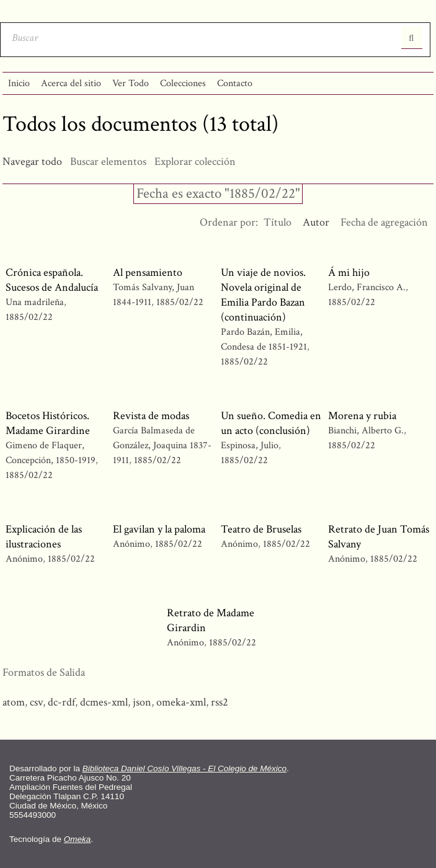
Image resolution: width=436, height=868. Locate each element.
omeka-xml (181, 702)
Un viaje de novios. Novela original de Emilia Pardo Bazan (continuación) (263, 295)
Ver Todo (131, 83)
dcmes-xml (104, 702)
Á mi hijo (349, 272)
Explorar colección (195, 162)
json (142, 702)
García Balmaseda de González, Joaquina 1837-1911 (162, 445)
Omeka (78, 839)
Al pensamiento (148, 272)
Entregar (412, 38)
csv (36, 702)
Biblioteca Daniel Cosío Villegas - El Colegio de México (185, 768)
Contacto (235, 83)
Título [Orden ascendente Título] (278, 222)
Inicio (19, 83)
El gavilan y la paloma (159, 529)
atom (14, 702)
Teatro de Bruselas (261, 529)
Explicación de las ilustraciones (44, 537)
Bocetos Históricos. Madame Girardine (48, 423)
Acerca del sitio (71, 83)
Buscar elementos (108, 162)
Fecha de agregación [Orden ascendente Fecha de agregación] (384, 222)
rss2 (220, 702)
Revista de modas (151, 416)
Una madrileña (35, 302)
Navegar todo (32, 162)
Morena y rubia (362, 416)
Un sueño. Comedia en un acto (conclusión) (271, 423)
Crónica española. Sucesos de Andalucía (52, 280)
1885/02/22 (29, 317)
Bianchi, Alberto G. (367, 431)
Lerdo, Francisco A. (367, 287)
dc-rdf (61, 702)
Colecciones (183, 83)
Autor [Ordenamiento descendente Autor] (316, 222)
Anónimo (24, 559)
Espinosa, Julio (250, 445)
